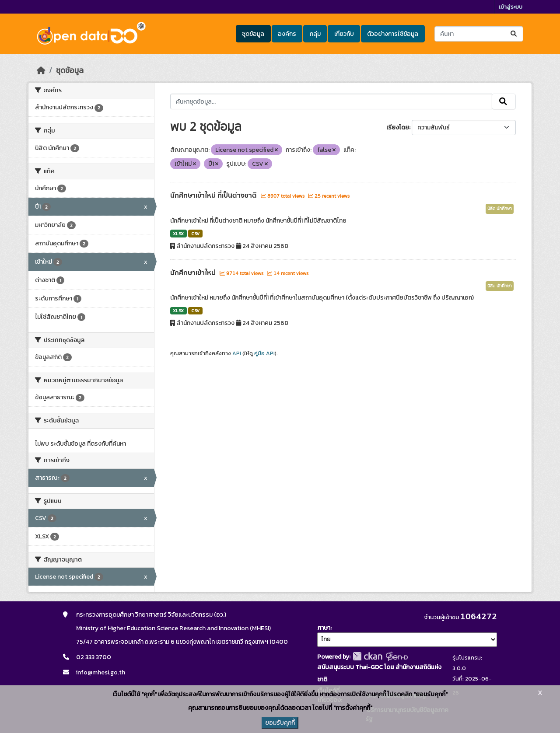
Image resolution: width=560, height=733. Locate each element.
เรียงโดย (398, 127)
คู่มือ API (264, 353)
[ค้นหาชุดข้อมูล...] (479, 34)
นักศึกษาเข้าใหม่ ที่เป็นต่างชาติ (214, 195)
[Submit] (514, 34)
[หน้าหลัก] (41, 70)
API (237, 353)
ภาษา (324, 628)
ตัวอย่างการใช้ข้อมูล (393, 34)
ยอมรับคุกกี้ (280, 723)
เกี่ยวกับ (344, 34)
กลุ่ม (315, 34)
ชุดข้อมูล (253, 34)
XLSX (178, 234)
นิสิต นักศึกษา (500, 209)
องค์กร (287, 34)
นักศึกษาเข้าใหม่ (194, 273)
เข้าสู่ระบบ (511, 7)
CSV (195, 234)
